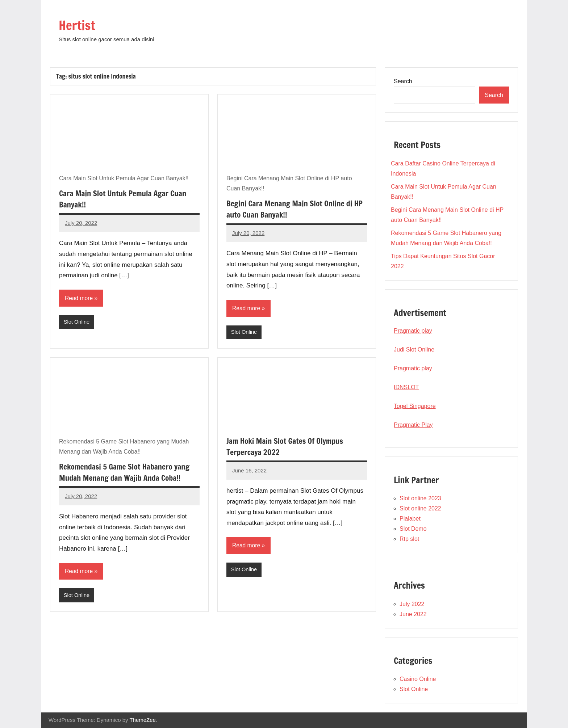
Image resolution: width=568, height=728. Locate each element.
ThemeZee (143, 720)
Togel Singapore (415, 406)
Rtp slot (409, 539)
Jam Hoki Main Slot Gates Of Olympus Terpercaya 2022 (287, 447)
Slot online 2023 (420, 498)
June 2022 (413, 614)
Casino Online (418, 679)
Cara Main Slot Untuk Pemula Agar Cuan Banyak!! (125, 199)
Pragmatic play (413, 331)
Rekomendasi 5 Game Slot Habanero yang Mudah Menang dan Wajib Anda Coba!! (127, 472)
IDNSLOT (406, 387)
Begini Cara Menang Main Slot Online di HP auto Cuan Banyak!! (292, 209)
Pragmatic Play (413, 425)
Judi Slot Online (414, 350)
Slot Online (77, 322)
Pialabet (410, 519)
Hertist (80, 24)
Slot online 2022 (420, 508)
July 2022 (412, 604)
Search (403, 81)
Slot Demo (413, 529)
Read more (79, 298)
